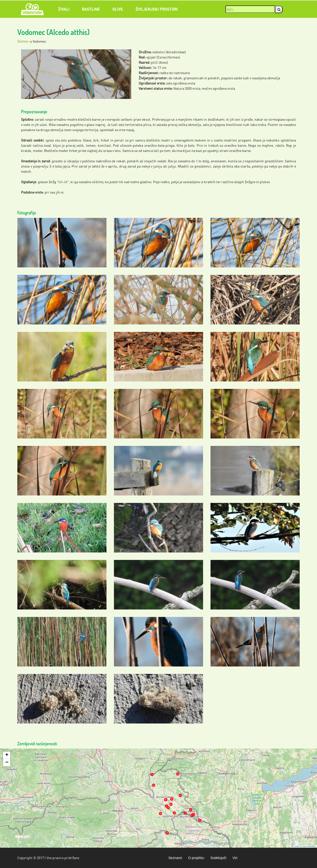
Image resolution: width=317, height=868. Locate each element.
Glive (118, 9)
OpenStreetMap (309, 846)
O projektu (196, 858)
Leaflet (295, 846)
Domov (23, 41)
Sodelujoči (218, 858)
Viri (235, 858)
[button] (7, 755)
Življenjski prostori (157, 9)
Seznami (175, 858)
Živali (64, 9)
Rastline (91, 9)
